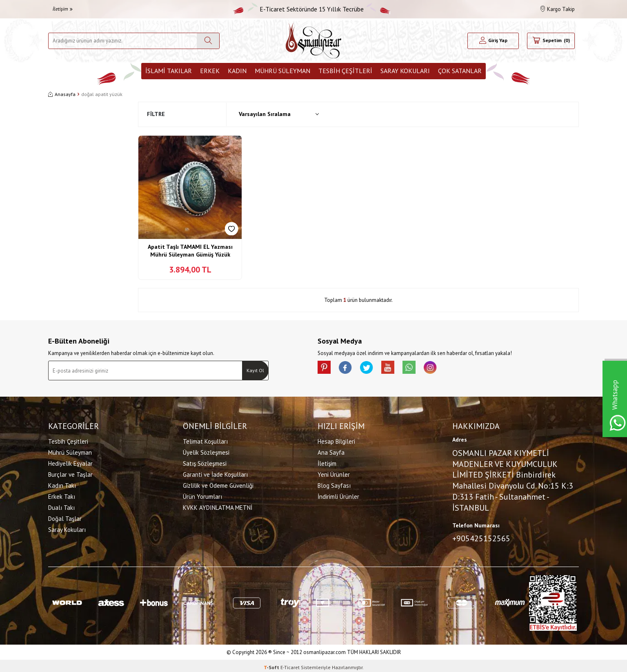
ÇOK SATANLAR (460, 71)
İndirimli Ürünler (338, 495)
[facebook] (350, 369)
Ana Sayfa (331, 451)
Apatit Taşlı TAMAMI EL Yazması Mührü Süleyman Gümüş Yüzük (190, 251)
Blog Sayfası (334, 484)
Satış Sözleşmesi (205, 462)
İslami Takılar (169, 71)
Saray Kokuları (405, 71)
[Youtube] (399, 369)
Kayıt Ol (255, 370)
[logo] (313, 41)
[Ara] (208, 41)
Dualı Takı (61, 506)
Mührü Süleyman (282, 71)
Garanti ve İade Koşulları (215, 473)
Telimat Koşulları (205, 440)
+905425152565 (481, 537)
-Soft (272, 664)
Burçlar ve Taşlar (70, 473)
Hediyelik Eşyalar (70, 462)
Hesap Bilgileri (336, 440)
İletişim (62, 9)
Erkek (210, 71)
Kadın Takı (62, 484)
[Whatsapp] (424, 369)
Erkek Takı (62, 495)
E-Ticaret (290, 664)
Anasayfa (62, 94)
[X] (375, 369)
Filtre (156, 114)
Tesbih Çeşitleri (345, 71)
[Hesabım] (493, 41)
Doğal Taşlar (65, 517)
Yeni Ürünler (334, 473)
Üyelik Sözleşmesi (206, 451)
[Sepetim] (551, 41)
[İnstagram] (448, 369)
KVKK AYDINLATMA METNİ (218, 506)
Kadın (237, 71)
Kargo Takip (558, 9)
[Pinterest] (326, 369)
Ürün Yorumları (202, 495)
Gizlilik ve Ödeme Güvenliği (218, 484)
